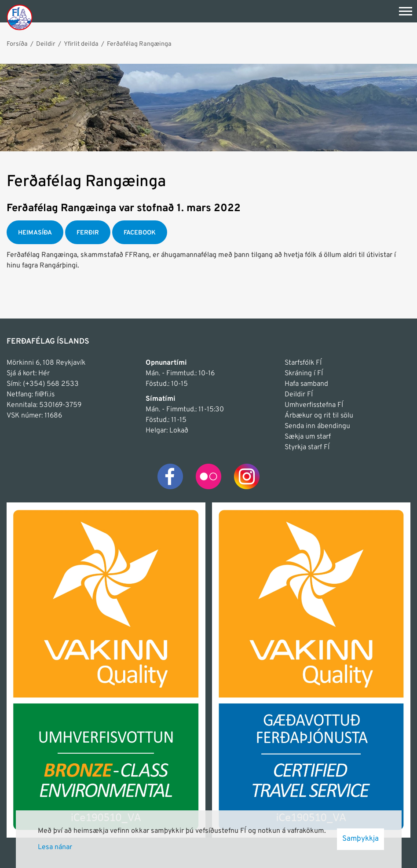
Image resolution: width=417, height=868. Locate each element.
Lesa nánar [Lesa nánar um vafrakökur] (55, 847)
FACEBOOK (140, 233)
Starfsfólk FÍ (303, 363)
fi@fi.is (45, 395)
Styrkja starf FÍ (307, 447)
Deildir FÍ (299, 395)
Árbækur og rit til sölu (319, 416)
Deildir (46, 44)
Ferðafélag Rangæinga (139, 44)
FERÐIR (88, 233)
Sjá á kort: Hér (28, 374)
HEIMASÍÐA (35, 233)
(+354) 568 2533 (51, 384)
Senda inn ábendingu (317, 426)
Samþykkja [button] (360, 839)
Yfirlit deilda (81, 44)
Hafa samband (306, 384)
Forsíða (17, 44)
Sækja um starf (308, 437)
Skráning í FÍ (304, 374)
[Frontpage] (20, 17)
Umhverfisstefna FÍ (314, 405)
